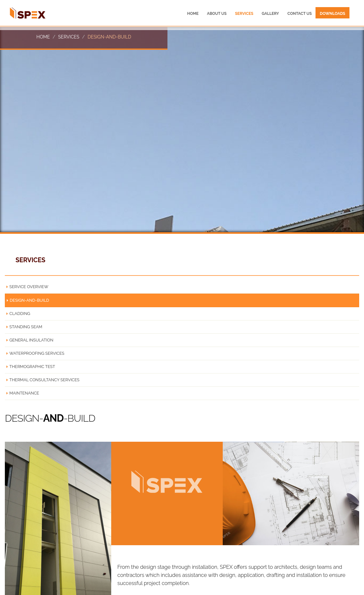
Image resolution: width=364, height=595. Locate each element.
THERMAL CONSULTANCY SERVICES (44, 380)
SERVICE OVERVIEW (29, 287)
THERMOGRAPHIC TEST (32, 367)
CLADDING (20, 314)
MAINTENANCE (24, 393)
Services (69, 37)
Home (43, 37)
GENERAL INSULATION (31, 340)
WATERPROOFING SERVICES (37, 353)
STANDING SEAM (26, 327)
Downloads (332, 14)
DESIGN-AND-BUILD (29, 300)
